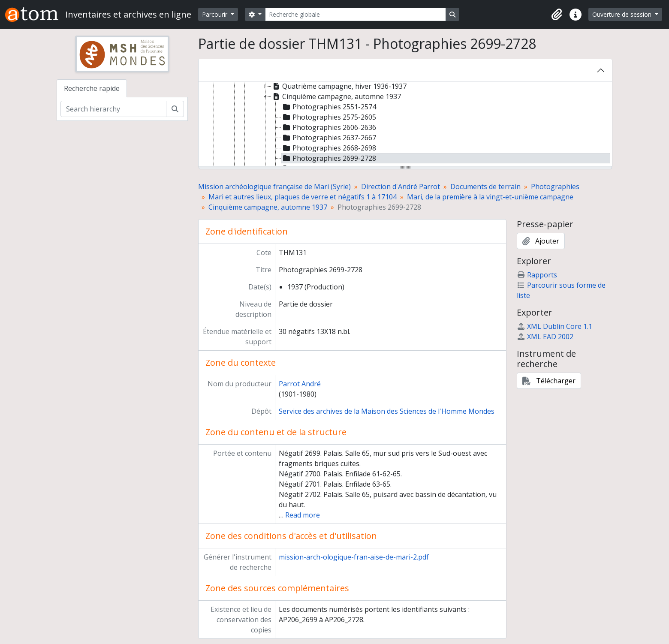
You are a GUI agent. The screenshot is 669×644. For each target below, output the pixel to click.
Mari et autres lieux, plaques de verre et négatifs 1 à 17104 (303, 197)
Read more (303, 515)
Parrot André (300, 384)
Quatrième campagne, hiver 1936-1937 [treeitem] (339, 86)
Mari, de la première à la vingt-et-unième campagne (490, 197)
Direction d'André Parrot (401, 187)
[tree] (405, 124)
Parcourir (215, 14)
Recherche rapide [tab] (92, 88)
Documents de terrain (485, 187)
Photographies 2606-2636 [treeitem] (329, 127)
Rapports (537, 275)
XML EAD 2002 (545, 337)
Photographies (555, 187)
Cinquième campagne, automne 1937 (268, 207)
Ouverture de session (623, 14)
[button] (557, 15)
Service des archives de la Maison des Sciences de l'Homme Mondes (387, 411)
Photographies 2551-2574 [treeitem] (329, 107)
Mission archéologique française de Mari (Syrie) (274, 187)
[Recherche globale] (356, 14)
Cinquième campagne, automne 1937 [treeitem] (336, 96)
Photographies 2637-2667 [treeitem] (329, 138)
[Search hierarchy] (113, 109)
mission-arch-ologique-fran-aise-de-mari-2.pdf (354, 557)
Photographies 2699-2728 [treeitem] (329, 158)
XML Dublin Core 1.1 (554, 326)
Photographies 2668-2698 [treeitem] (329, 148)
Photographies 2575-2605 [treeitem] (329, 117)
